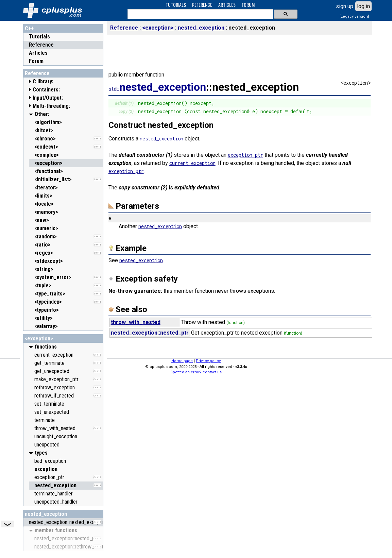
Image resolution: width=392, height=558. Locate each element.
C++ (29, 28)
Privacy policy (208, 361)
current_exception (192, 163)
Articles (38, 53)
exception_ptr (245, 155)
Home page (182, 361)
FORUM (248, 5)
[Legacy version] (354, 16)
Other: (42, 114)
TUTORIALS (176, 5)
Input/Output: (48, 98)
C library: (43, 81)
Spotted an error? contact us (196, 372)
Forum (36, 61)
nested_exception (46, 514)
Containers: (46, 90)
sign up (345, 6)
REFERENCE (202, 5)
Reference (41, 45)
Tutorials (39, 37)
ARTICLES (227, 5)
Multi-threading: (51, 106)
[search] (200, 14)
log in (363, 6)
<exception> (39, 339)
